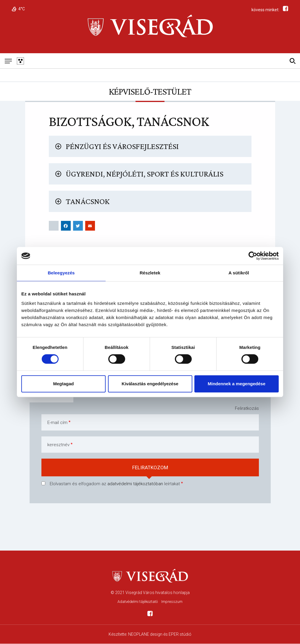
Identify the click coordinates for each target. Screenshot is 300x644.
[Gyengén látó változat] (20, 61)
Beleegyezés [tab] (61, 273)
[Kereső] (292, 61)
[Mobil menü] (8, 61)
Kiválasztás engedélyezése (150, 384)
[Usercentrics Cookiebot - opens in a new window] (253, 256)
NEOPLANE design (145, 634)
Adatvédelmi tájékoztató (138, 602)
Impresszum (172, 602)
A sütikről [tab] (239, 273)
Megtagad (63, 384)
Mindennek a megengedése (237, 384)
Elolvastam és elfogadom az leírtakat (115, 484)
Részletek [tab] (150, 273)
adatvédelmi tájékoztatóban (135, 484)
